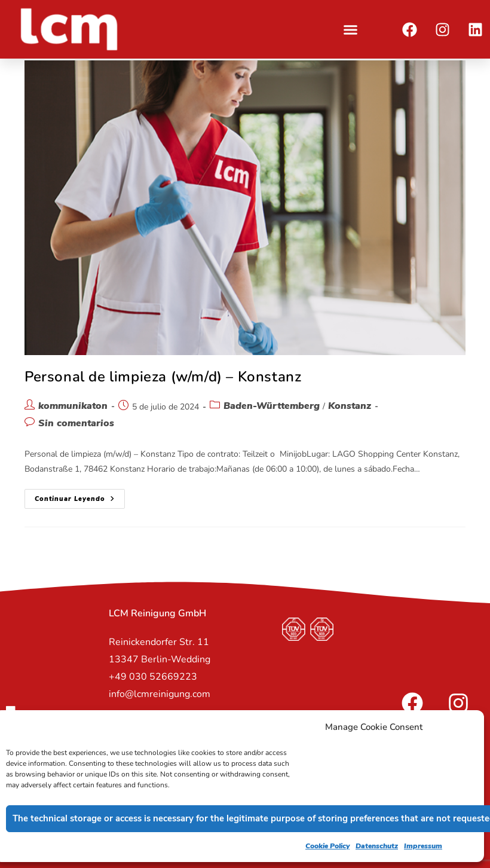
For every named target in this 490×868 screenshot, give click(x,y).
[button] (351, 29)
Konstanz (350, 406)
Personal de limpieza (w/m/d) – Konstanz (163, 377)
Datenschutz (377, 846)
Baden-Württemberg (272, 406)
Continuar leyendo (80, 496)
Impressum (423, 846)
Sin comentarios (76, 423)
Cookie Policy (327, 846)
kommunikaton (73, 406)
